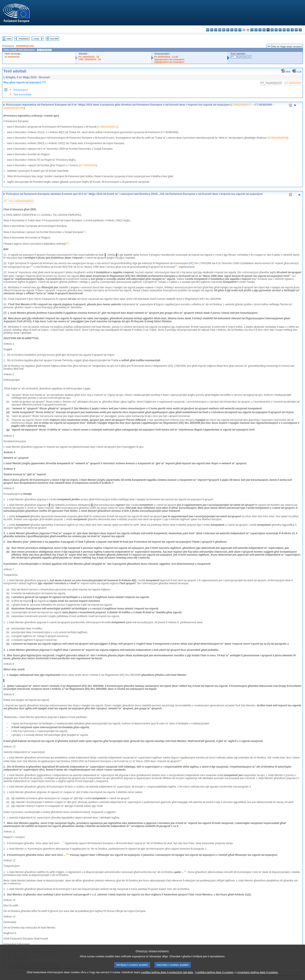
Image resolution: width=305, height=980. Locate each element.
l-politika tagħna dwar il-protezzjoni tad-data (167, 974)
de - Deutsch (224, 30)
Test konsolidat (22, 94)
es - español (212, 30)
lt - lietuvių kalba (260, 30)
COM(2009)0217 (242, 105)
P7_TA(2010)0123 (241, 57)
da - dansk (220, 30)
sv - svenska (300, 30)
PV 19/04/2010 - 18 (89, 57)
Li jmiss (36, 39)
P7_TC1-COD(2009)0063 (18, 201)
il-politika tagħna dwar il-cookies (214, 974)
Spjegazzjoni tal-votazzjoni (169, 59)
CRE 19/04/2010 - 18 (90, 59)
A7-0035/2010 (12, 57)
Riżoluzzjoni (21, 90)
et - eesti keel (228, 30)
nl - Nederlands (272, 30)
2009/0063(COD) (25, 46)
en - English (236, 30)
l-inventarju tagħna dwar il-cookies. (257, 974)
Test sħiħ (54, 39)
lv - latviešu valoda (256, 30)
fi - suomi (296, 30)
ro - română (284, 30)
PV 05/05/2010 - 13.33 (166, 57)
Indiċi (9, 39)
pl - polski (276, 30)
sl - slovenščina (292, 30)
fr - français (240, 30)
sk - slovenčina (288, 30)
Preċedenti (24, 39)
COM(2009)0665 (278, 138)
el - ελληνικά (232, 30)
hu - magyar (264, 30)
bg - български (208, 30)
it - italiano (252, 30)
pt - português (280, 30)
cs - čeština (216, 30)
